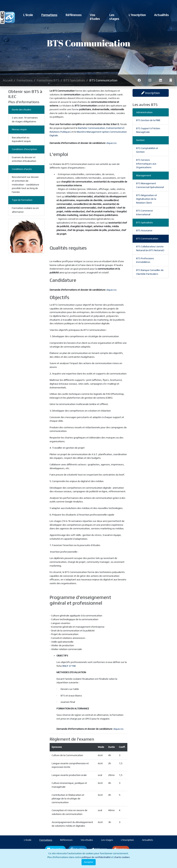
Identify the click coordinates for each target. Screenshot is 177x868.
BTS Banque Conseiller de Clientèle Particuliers (150, 272)
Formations (49, 15)
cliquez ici (111, 143)
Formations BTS (48, 80)
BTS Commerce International (145, 212)
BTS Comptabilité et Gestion (147, 150)
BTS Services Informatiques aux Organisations (146, 164)
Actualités (161, 15)
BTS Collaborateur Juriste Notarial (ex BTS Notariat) (150, 248)
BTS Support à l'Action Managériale (148, 130)
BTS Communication (147, 239)
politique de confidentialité (96, 857)
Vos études (95, 17)
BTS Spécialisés (74, 80)
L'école (28, 15)
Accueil (8, 80)
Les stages (114, 17)
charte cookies (122, 857)
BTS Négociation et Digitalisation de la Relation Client (147, 199)
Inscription (151, 93)
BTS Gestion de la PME (148, 120)
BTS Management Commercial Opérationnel (150, 185)
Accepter (89, 862)
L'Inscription (137, 15)
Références (74, 15)
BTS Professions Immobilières (145, 260)
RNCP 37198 (69, 666)
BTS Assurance (144, 230)
